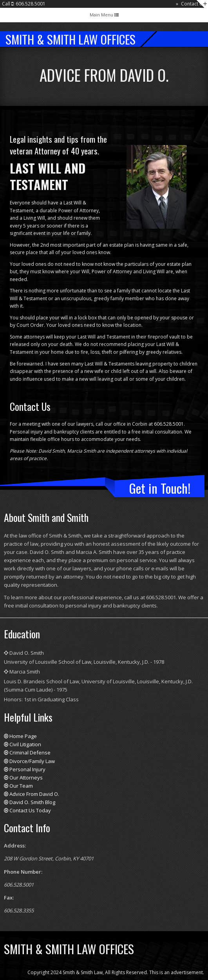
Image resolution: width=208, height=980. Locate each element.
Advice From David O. (34, 794)
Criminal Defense (30, 752)
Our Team (21, 786)
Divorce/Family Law (32, 761)
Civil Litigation (25, 744)
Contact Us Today (30, 810)
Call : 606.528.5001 (24, 4)
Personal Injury (27, 769)
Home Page (23, 736)
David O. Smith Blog (32, 802)
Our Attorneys (26, 778)
